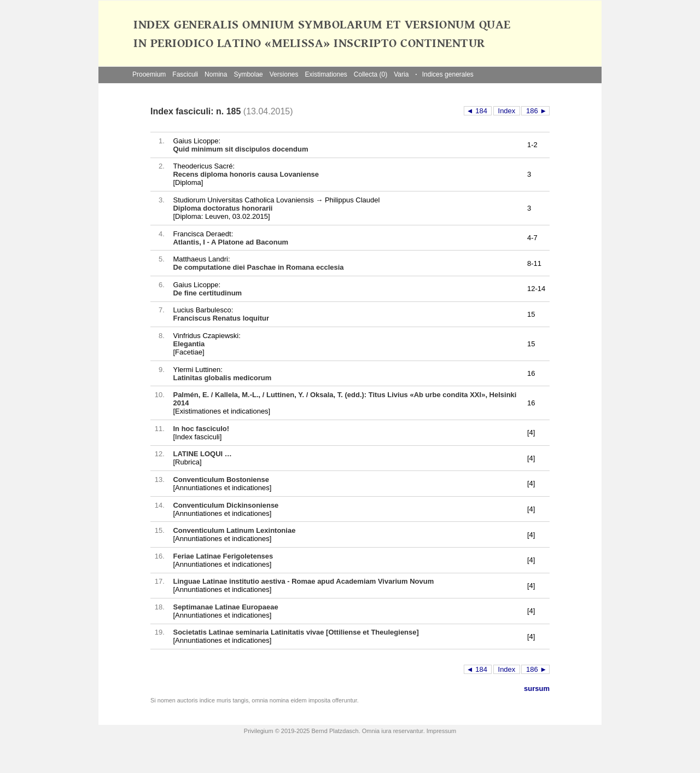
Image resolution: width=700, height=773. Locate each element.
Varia (401, 74)
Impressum (441, 731)
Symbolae (248, 74)
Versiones (284, 74)
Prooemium (149, 74)
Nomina (216, 74)
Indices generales (444, 74)
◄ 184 (478, 111)
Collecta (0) (371, 74)
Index (507, 111)
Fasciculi (185, 74)
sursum (537, 688)
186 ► (535, 111)
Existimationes (326, 74)
